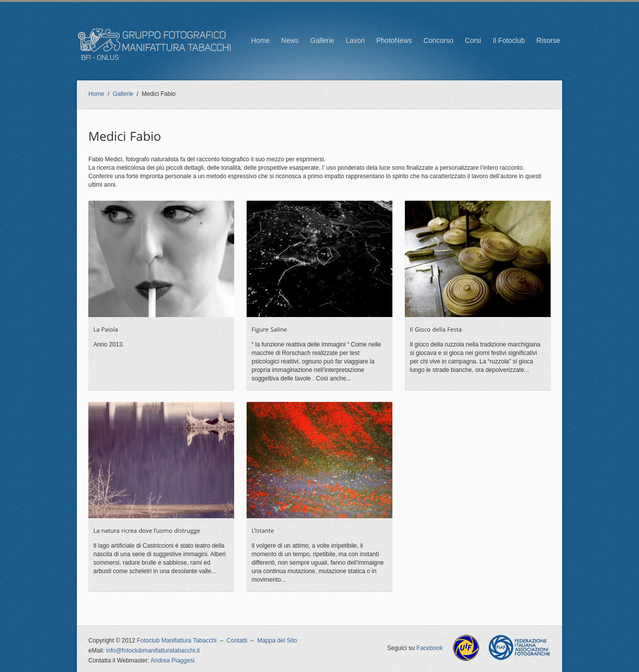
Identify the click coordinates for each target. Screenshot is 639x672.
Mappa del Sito (277, 641)
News (290, 40)
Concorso (438, 40)
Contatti (237, 641)
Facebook (430, 648)
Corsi (473, 40)
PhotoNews (394, 40)
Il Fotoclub (509, 40)
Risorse (548, 40)
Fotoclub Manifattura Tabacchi (177, 641)
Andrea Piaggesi (173, 661)
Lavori (355, 40)
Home (260, 40)
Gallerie (322, 40)
